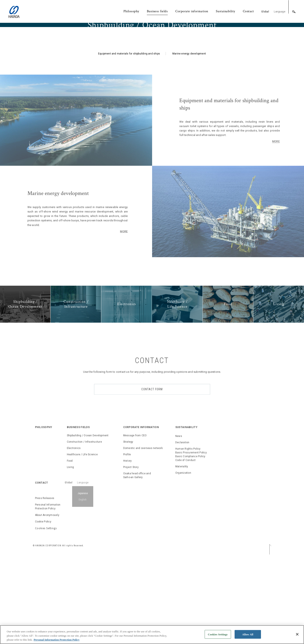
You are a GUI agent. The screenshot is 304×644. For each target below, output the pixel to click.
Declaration (182, 448)
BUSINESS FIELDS (78, 433)
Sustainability (226, 11)
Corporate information (192, 11)
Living (70, 473)
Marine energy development (189, 143)
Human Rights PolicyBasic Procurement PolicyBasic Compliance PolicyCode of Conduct (191, 460)
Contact (248, 11)
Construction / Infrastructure (84, 447)
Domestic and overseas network (143, 454)
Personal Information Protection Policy (48, 512)
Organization (183, 478)
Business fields (157, 11)
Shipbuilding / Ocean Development (88, 441)
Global (265, 12)
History (128, 466)
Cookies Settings (46, 534)
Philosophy (131, 11)
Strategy (128, 447)
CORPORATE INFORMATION (141, 433)
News (179, 442)
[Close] (297, 636)
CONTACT (42, 488)
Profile (127, 460)
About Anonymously (47, 521)
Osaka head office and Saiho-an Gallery (137, 481)
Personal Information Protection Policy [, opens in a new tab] (56, 642)
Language (280, 12)
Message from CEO (135, 441)
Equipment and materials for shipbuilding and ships (129, 143)
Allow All (248, 636)
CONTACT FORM (152, 395)
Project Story (131, 473)
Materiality (182, 472)
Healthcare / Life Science (82, 460)
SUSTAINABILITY (186, 433)
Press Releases (45, 504)
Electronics (74, 454)
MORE (124, 237)
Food (70, 466)
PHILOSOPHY (44, 433)
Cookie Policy (43, 527)
